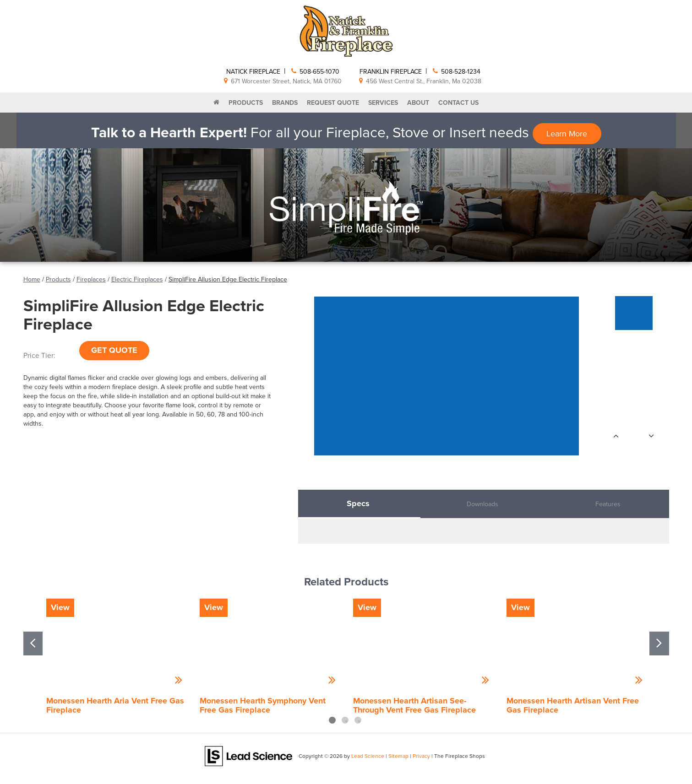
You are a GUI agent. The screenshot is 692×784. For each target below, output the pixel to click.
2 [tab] (345, 720)
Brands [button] (285, 103)
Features (608, 504)
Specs (358, 503)
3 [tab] (358, 720)
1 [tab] (332, 720)
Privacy (421, 756)
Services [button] (383, 103)
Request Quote (333, 103)
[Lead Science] (248, 756)
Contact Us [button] (458, 103)
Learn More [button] (567, 133)
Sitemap (398, 756)
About (418, 103)
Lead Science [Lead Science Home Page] (368, 756)
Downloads (482, 504)
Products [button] (246, 103)
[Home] (216, 103)
